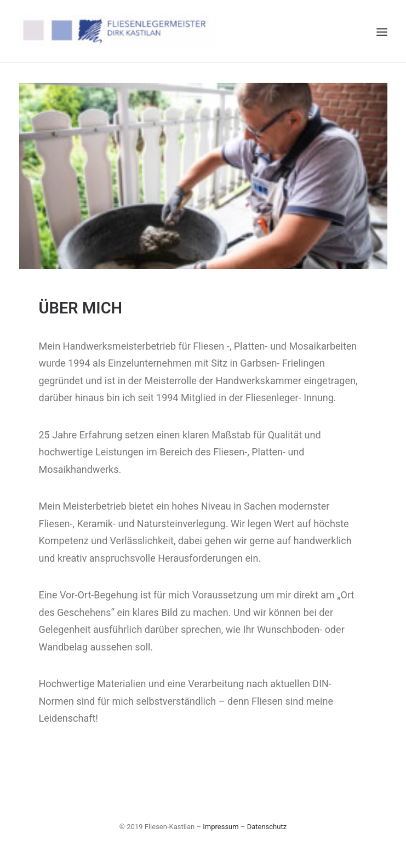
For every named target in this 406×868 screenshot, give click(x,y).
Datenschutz (267, 827)
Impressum (221, 827)
